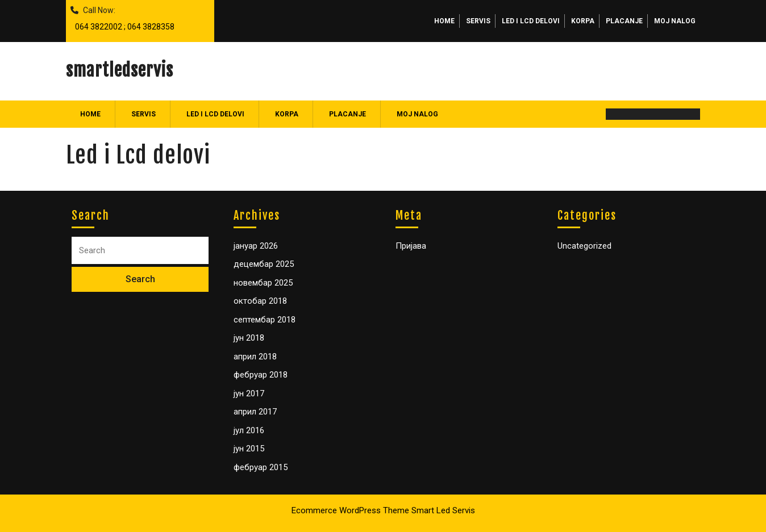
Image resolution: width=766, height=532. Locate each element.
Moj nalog (675, 21)
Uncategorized (584, 246)
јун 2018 (249, 338)
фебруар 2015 (261, 467)
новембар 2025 (263, 283)
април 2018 (255, 357)
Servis (478, 21)
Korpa (583, 21)
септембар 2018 (265, 320)
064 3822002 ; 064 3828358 (122, 24)
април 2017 (255, 412)
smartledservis (120, 70)
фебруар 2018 (261, 375)
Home (444, 21)
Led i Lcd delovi (531, 21)
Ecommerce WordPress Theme (350, 510)
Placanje (624, 21)
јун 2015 (249, 449)
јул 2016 (249, 430)
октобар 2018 (260, 301)
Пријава (411, 246)
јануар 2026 (256, 246)
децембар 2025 (264, 264)
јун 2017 (249, 393)
